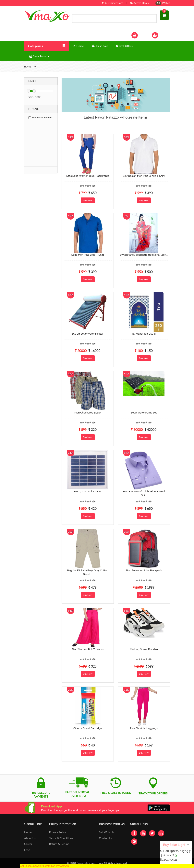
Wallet (163, 3)
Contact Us (106, 838)
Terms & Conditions (61, 838)
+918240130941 (181, 851)
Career (28, 844)
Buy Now (88, 200)
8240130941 (169, 860)
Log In (139, 35)
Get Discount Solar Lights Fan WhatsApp (44, 866)
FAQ (27, 850)
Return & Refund (59, 844)
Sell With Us (106, 832)
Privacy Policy (58, 832)
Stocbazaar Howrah (40, 117)
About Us (30, 838)
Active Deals (139, 3)
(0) (94, 186)
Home (28, 832)
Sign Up (160, 35)
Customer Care (113, 3)
